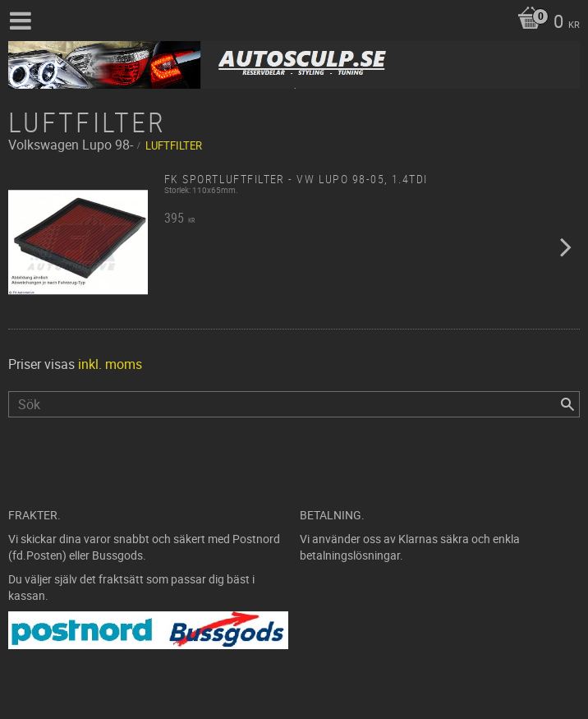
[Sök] (567, 404)
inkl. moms (110, 364)
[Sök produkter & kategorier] (294, 404)
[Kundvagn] (544, 23)
